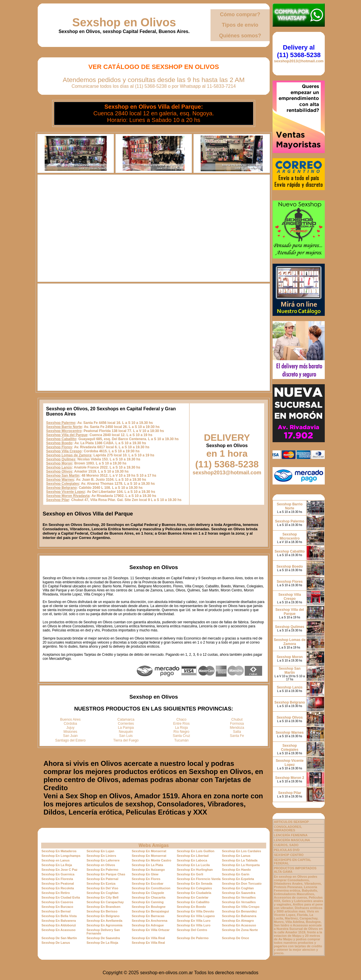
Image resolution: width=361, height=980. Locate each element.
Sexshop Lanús (59, 467)
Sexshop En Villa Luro (194, 921)
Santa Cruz (182, 736)
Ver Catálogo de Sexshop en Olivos (154, 67)
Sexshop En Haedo (236, 870)
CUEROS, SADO (286, 845)
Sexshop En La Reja (57, 865)
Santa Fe (237, 736)
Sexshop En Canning (148, 902)
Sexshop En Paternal (103, 879)
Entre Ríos (181, 724)
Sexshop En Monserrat (149, 851)
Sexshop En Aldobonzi (59, 925)
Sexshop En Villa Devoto (196, 911)
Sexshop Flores (59, 447)
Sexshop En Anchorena (149, 921)
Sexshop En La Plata (147, 865)
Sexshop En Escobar (147, 884)
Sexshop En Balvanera (239, 916)
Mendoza (237, 728)
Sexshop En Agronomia (105, 925)
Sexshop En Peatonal (58, 884)
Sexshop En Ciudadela (194, 893)
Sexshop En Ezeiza (101, 884)
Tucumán (182, 740)
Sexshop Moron (59, 463)
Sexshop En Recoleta (58, 888)
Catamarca (126, 719)
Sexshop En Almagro (238, 921)
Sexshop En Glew (145, 874)
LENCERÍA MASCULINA (292, 840)
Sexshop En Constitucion (151, 888)
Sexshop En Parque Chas (106, 874)
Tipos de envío (240, 25)
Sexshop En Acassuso (239, 925)
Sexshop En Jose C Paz (59, 870)
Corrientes (126, 724)
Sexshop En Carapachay (105, 902)
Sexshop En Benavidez (239, 911)
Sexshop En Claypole (148, 893)
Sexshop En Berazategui (150, 911)
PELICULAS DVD (287, 850)
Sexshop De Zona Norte (240, 930)
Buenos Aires (70, 719)
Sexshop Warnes (60, 480)
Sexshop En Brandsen (104, 907)
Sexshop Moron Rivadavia (68, 496)
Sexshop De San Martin (59, 938)
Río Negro (181, 732)
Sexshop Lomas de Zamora (69, 455)
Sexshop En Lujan (100, 851)
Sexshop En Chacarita (148, 897)
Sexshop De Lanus (56, 943)
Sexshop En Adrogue (148, 925)
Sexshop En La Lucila (193, 865)
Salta (237, 732)
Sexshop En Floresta (57, 879)
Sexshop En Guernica (58, 874)
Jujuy (70, 728)
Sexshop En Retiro (56, 893)
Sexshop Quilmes (61, 459)
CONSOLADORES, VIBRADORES (288, 828)
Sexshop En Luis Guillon (196, 851)
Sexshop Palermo (61, 423)
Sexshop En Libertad (193, 856)
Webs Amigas (154, 845)
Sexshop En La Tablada (240, 860)
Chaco (181, 719)
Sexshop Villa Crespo (64, 451)
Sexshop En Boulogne (149, 907)
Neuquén (126, 732)
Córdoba (70, 724)
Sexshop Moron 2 (290, 778)
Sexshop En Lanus (236, 856)
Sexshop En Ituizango (148, 870)
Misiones (70, 732)
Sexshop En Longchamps (61, 856)
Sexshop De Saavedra (103, 938)
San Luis (126, 736)
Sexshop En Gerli (190, 874)
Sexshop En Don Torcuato (242, 884)
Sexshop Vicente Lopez (66, 492)
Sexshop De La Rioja (103, 943)
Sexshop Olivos (59, 471)
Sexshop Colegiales (62, 484)
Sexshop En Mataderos (59, 851)
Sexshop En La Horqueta (241, 865)
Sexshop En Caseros (57, 902)
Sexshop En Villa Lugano (196, 916)
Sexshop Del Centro (192, 930)
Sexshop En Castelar (193, 897)
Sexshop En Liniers (101, 856)
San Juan (70, 736)
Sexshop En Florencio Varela (199, 879)
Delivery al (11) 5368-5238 (299, 51)
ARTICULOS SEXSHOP (291, 822)
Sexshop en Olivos (124, 22)
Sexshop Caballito (61, 439)
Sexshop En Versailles (239, 897)
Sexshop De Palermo (193, 938)
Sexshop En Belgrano (103, 916)
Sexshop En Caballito (193, 902)
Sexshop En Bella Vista (59, 916)
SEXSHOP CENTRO (289, 855)
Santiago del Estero (70, 740)
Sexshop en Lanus (56, 860)
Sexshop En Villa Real (148, 938)
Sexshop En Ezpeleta (238, 879)
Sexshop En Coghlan (238, 888)
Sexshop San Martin (63, 476)
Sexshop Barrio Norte (64, 427)
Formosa (237, 724)
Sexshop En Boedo (191, 907)
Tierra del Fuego (126, 740)
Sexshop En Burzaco (57, 907)
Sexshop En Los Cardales (241, 851)
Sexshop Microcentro (64, 431)
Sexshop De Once (235, 938)
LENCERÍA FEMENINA (291, 835)
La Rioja (182, 728)
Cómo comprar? (240, 14)
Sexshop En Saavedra (238, 893)
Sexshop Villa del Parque (67, 435)
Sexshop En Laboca (192, 860)
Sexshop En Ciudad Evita (61, 897)
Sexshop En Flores (146, 879)
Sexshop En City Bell (103, 897)
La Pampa (126, 728)
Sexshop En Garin (236, 874)
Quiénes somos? (240, 36)
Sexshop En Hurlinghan (195, 870)
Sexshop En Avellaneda (105, 921)
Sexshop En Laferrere (103, 860)
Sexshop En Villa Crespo (241, 907)
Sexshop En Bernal (56, 911)
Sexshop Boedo (59, 443)
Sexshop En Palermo (103, 870)
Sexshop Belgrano (61, 488)
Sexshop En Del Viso (103, 888)
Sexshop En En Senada (195, 884)
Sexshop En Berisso (102, 911)
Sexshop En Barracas (148, 916)
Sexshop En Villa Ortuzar (151, 930)
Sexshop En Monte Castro (151, 860)
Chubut (237, 719)
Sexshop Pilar (58, 500)
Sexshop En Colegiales (194, 888)
